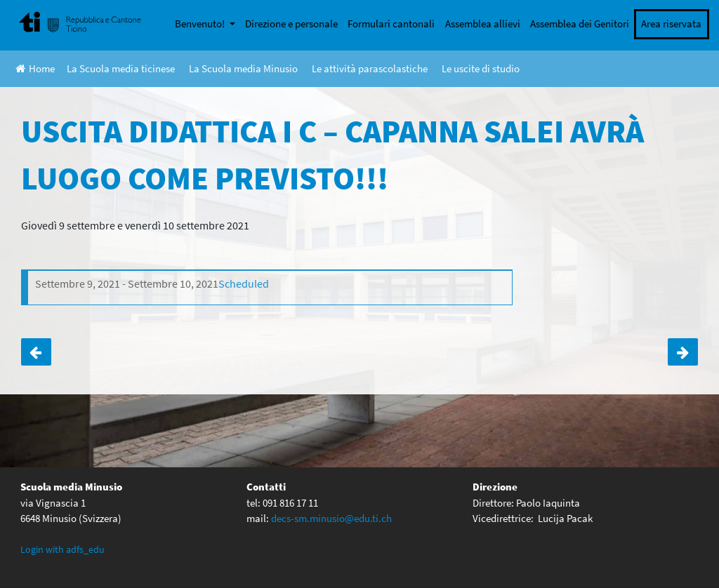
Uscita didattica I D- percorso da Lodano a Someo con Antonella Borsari (683, 352)
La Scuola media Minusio (243, 68)
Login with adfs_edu (62, 549)
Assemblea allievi (483, 24)
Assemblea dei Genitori (580, 24)
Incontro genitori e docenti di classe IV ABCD (36, 352)
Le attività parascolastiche (370, 68)
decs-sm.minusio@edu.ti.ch (331, 518)
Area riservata (671, 24)
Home (35, 68)
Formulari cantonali (391, 24)
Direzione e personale (291, 24)
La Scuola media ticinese (121, 68)
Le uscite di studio (481, 68)
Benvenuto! (201, 24)
